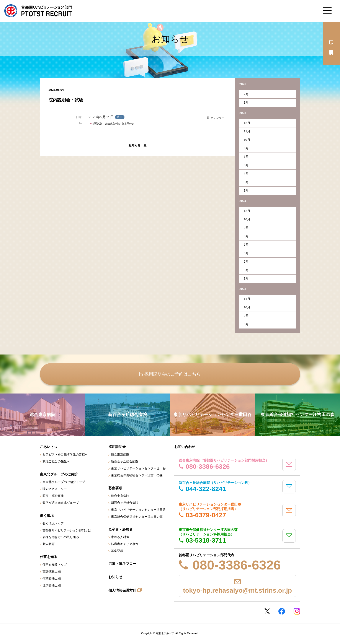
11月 (247, 131)
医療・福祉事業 (53, 496)
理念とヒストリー (55, 489)
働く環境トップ (53, 523)
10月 (247, 140)
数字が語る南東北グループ (61, 503)
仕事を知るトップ (55, 564)
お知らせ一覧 (137, 145)
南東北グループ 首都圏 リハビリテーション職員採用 (38, 11)
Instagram (297, 611)
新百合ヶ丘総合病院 (125, 461)
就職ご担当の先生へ (56, 461)
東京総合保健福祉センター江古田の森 (137, 475)
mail (289, 464)
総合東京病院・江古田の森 (120, 124)
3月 (246, 182)
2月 (246, 94)
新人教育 (49, 544)
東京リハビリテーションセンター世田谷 (138, 468)
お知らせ (115, 577)
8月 (246, 148)
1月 (246, 102)
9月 (246, 228)
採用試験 (96, 124)
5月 (246, 165)
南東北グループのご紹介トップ (64, 482)
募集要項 (117, 551)
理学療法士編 (52, 585)
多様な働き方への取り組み (61, 537)
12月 (247, 123)
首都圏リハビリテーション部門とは (67, 530)
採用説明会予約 (331, 43)
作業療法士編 (52, 578)
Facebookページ (282, 611)
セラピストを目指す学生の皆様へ (65, 454)
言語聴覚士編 (52, 571)
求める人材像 (120, 537)
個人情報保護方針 (122, 590)
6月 (246, 157)
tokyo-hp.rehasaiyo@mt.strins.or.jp (237, 590)
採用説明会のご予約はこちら (173, 374)
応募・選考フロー (122, 564)
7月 (246, 245)
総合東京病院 (120, 454)
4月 (246, 174)
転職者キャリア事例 (125, 544)
